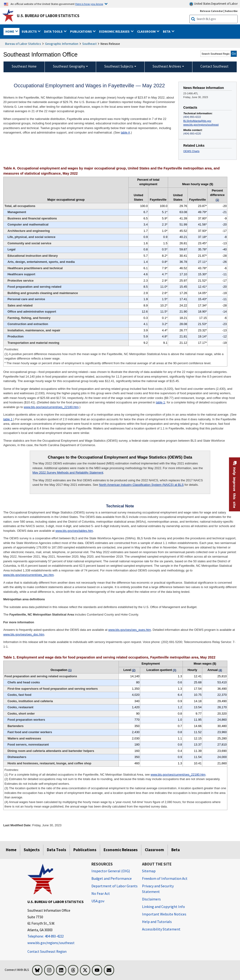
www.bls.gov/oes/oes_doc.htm (24, 634)
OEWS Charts (191, 151)
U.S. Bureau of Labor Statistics (48, 16)
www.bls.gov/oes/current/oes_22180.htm (51, 407)
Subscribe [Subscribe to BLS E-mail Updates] (231, 11)
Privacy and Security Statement (158, 889)
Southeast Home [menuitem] (24, 66)
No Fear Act (101, 893)
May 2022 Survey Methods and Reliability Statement (68, 473)
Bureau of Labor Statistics (23, 44)
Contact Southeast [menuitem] (214, 66)
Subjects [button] (30, 31)
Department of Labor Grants (114, 886)
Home (11, 850)
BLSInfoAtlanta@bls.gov (197, 121)
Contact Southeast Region (47, 951)
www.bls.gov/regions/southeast (201, 125)
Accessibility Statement (161, 929)
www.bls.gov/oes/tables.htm (74, 531)
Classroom (154, 850)
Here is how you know (89, 4)
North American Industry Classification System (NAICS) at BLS (141, 485)
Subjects (32, 850)
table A (125, 132)
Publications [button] (81, 31)
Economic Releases (121, 850)
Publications (85, 850)
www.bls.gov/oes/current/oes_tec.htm (28, 575)
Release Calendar (212, 11)
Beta (176, 850)
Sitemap (149, 871)
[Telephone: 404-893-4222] (56, 936)
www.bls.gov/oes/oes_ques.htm (130, 630)
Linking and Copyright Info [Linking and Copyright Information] (163, 907)
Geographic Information (62, 44)
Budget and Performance (112, 878)
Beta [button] (167, 31)
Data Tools (56, 850)
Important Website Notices (164, 914)
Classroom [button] (147, 31)
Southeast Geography (69, 66)
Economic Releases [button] (115, 31)
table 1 (160, 402)
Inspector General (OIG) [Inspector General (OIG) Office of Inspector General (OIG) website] (111, 871)
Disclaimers (151, 899)
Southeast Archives (167, 66)
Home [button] (10, 31)
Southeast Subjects (119, 66)
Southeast (89, 44)
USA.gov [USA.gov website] (98, 901)
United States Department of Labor (213, 4)
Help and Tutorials (157, 922)
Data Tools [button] (54, 31)
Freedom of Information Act (165, 878)
